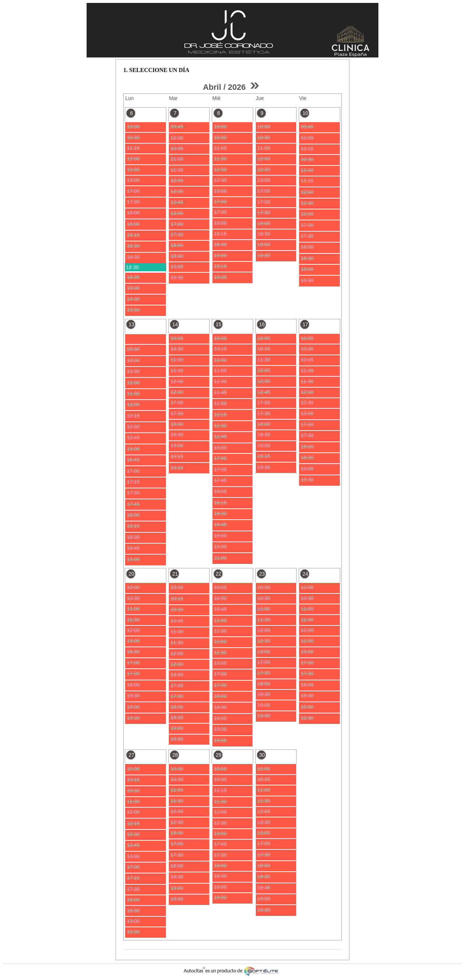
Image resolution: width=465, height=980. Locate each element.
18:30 (132, 267)
